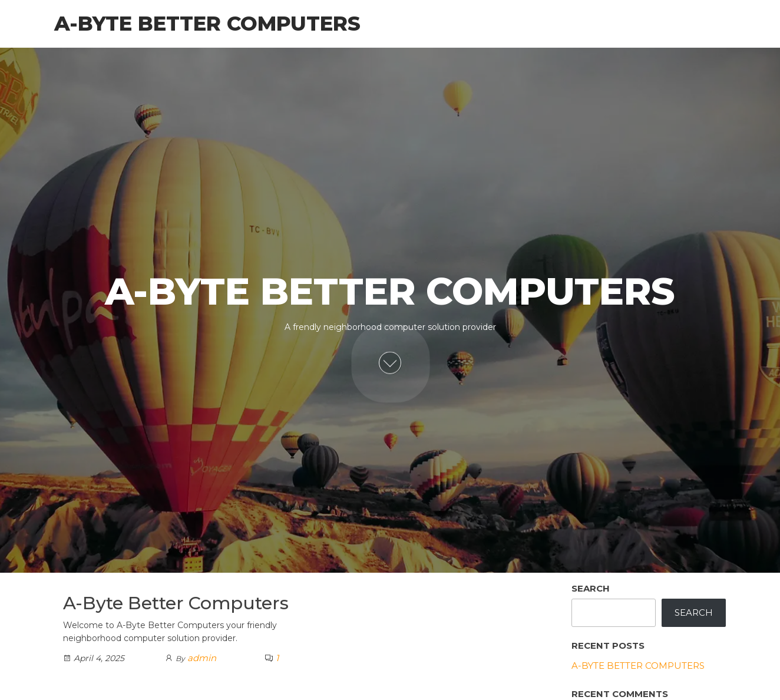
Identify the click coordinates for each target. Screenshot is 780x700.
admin (202, 658)
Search (591, 588)
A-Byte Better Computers (207, 24)
